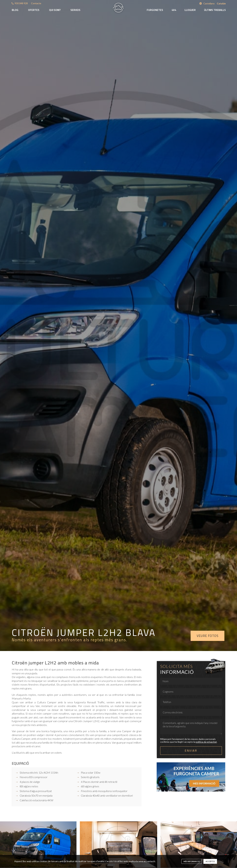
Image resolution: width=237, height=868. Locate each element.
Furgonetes (155, 10)
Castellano (209, 3)
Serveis (75, 10)
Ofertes (34, 10)
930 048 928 (21, 3)
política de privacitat (206, 742)
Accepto (210, 861)
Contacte (36, 3)
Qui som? (55, 10)
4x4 (174, 10)
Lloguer (190, 10)
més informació (192, 861)
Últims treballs (215, 10)
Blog (15, 10)
